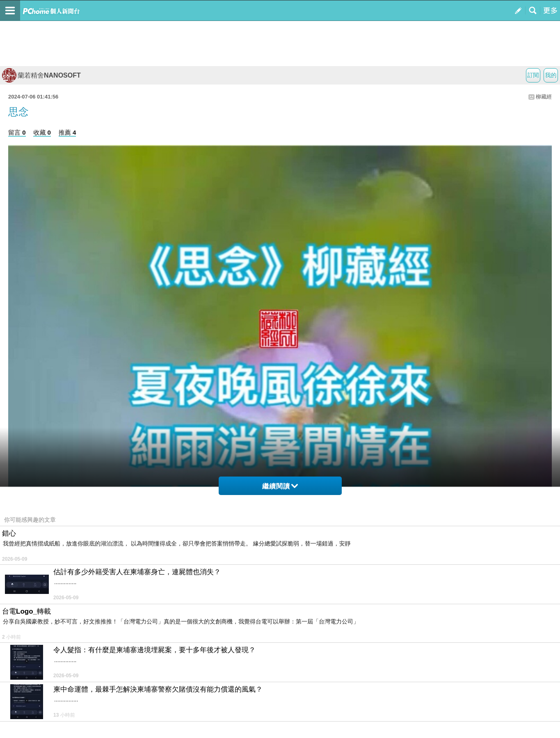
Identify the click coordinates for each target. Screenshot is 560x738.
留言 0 (17, 132)
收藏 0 (42, 132)
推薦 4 (67, 132)
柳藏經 (544, 97)
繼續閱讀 (280, 486)
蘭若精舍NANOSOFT (41, 75)
